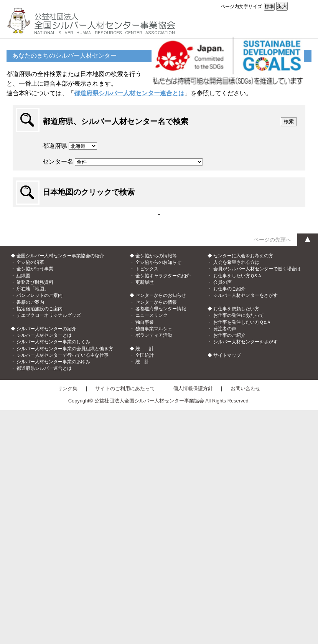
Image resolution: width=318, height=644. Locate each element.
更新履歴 (145, 516)
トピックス (147, 503)
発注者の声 (225, 563)
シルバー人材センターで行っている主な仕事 (63, 589)
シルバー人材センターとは (44, 569)
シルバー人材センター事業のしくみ (53, 576)
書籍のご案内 (30, 536)
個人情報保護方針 (193, 622)
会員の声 (222, 516)
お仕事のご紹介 (229, 523)
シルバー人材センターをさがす (246, 530)
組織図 (23, 510)
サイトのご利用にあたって (125, 622)
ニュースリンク (152, 549)
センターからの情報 (156, 536)
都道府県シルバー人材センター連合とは (129, 93)
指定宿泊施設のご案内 (40, 543)
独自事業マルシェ (154, 563)
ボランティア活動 (154, 569)
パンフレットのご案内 (40, 530)
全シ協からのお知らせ (158, 496)
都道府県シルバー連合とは (44, 603)
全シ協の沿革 (30, 496)
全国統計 (145, 589)
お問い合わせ (246, 622)
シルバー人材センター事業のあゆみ (53, 596)
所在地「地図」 (33, 523)
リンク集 (68, 622)
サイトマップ (227, 589)
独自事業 (145, 556)
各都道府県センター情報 (161, 543)
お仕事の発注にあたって (239, 549)
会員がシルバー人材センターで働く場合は (257, 503)
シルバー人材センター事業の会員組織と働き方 (65, 583)
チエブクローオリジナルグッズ (49, 549)
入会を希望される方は (236, 496)
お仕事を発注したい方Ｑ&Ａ (242, 556)
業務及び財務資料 (35, 516)
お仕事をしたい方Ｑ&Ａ (238, 510)
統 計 (142, 596)
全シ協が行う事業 (35, 503)
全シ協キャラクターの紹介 (163, 510)
